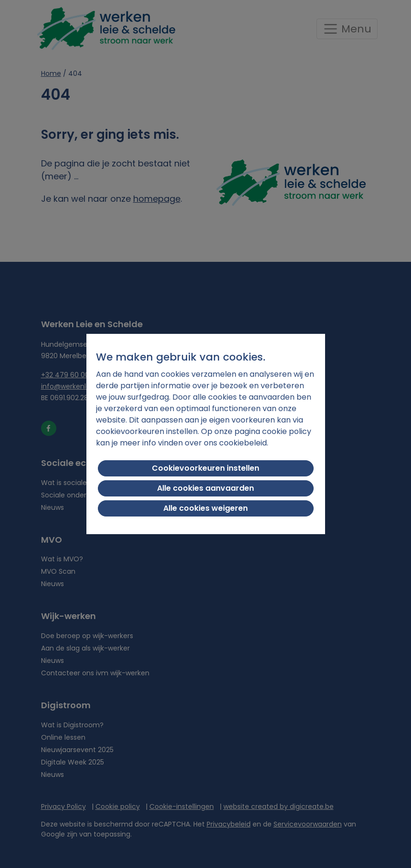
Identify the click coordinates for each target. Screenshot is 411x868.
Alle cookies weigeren (205, 508)
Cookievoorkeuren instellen (205, 468)
